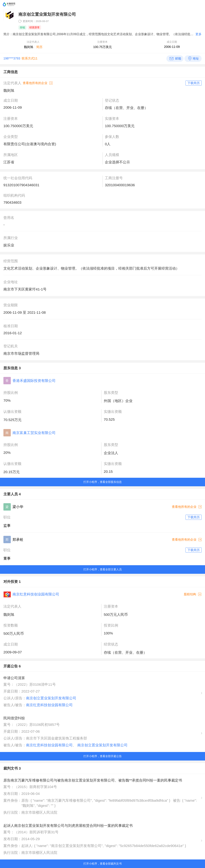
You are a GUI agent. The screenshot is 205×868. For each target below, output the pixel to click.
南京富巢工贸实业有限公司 (34, 433)
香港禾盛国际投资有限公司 (34, 381)
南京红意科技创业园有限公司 (36, 594)
